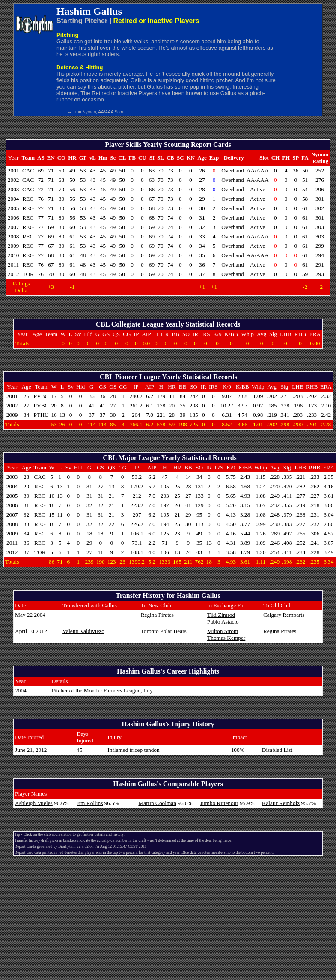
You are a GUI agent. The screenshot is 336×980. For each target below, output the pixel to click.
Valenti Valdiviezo (83, 631)
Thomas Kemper (226, 638)
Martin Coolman (157, 803)
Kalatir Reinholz (281, 803)
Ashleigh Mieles (34, 803)
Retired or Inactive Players (156, 21)
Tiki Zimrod (221, 615)
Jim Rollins (90, 803)
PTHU (41, 415)
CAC (28, 171)
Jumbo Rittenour (219, 803)
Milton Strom (223, 631)
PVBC (41, 396)
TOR (28, 274)
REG (28, 199)
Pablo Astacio (223, 622)
